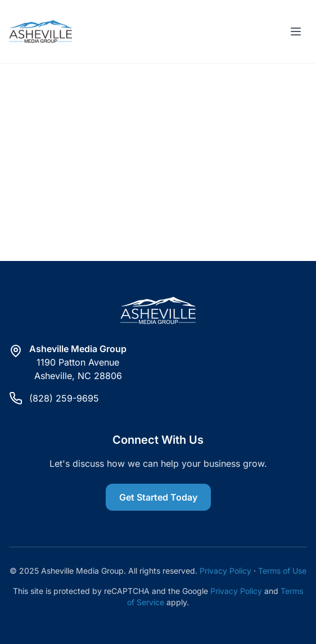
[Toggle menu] (296, 31)
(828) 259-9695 (64, 398)
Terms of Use (282, 571)
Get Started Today (158, 497)
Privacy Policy (225, 571)
